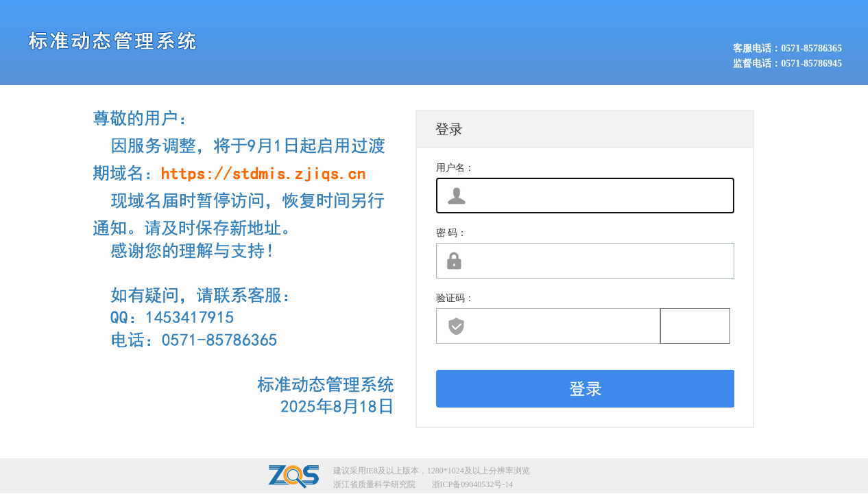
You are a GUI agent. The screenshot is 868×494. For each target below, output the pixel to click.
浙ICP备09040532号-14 (473, 484)
